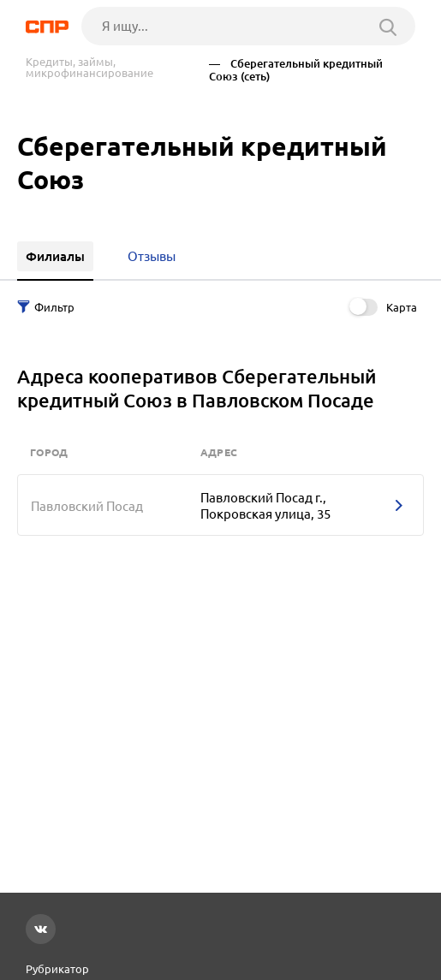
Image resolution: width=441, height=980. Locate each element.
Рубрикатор (57, 969)
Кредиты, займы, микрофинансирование (89, 68)
